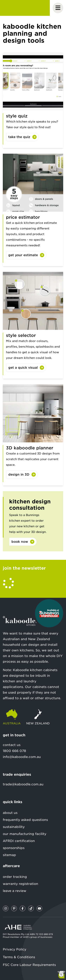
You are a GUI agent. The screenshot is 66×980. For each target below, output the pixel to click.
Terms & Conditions (19, 957)
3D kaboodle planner (30, 448)
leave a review (15, 891)
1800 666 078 (14, 751)
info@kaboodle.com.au (22, 757)
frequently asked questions (25, 820)
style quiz (17, 116)
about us (10, 813)
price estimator (23, 217)
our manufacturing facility (25, 834)
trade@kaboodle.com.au (23, 784)
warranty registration (21, 884)
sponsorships (14, 848)
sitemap (9, 855)
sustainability (14, 827)
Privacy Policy (15, 949)
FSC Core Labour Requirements (29, 965)
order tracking (15, 877)
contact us (12, 745)
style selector (21, 335)
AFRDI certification (19, 841)
